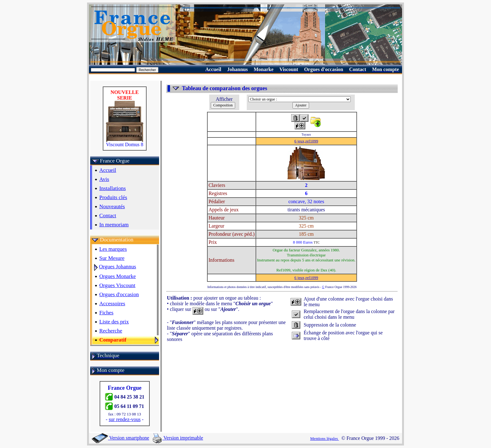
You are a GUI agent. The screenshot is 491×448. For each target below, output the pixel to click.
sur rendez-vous (125, 419)
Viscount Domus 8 (125, 142)
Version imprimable (178, 438)
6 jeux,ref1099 (306, 141)
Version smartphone (120, 438)
